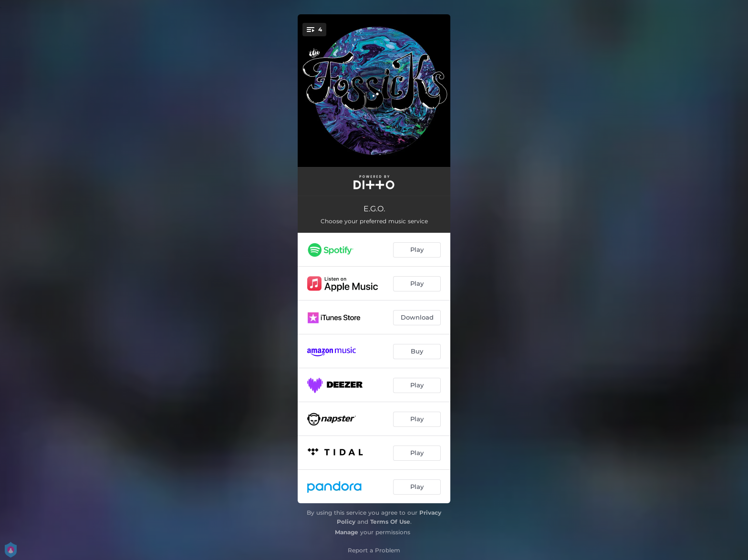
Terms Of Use (390, 522)
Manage (347, 532)
